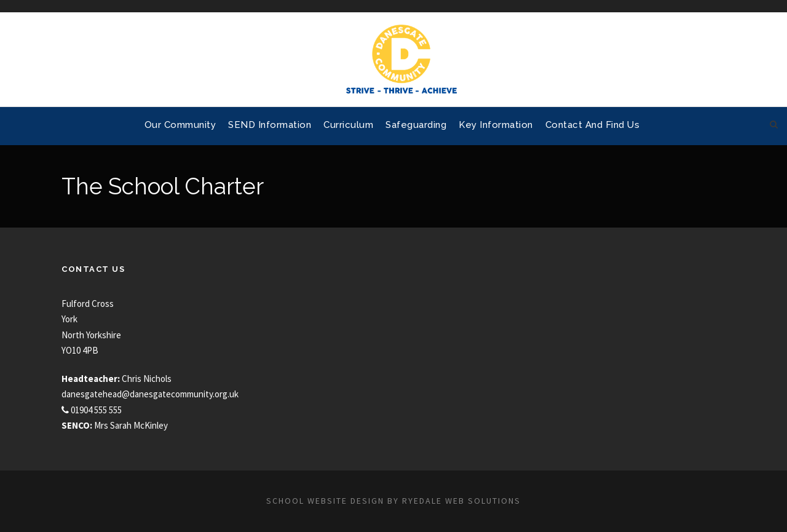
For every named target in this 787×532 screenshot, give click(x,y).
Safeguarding (416, 125)
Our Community (180, 125)
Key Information (496, 125)
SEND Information (270, 125)
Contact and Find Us (593, 125)
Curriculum (348, 125)
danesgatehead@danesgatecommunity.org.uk (150, 394)
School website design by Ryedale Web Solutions (393, 501)
